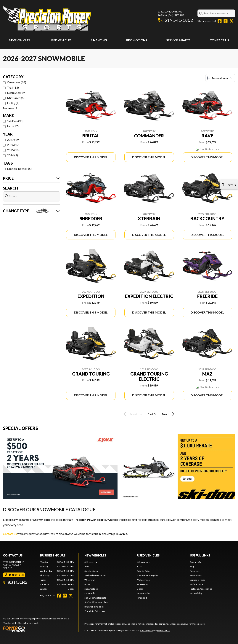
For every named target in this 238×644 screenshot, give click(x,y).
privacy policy (146, 631)
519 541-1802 (175, 20)
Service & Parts (178, 40)
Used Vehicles (61, 40)
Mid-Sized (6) (16, 98)
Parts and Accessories (201, 589)
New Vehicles (20, 40)
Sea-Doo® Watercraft (95, 598)
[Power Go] (36, 629)
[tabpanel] (57, 575)
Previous (132, 414)
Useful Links (200, 555)
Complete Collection (95, 611)
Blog (192, 566)
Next (169, 414)
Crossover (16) (17, 82)
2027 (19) (13, 140)
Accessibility (196, 593)
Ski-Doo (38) (15, 121)
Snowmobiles (91, 589)
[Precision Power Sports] (47, 18)
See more (10, 108)
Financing (99, 40)
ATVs (87, 566)
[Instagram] (226, 21)
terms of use (164, 631)
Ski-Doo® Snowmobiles (96, 602)
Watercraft (90, 580)
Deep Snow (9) (16, 93)
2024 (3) (12, 155)
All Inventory (91, 562)
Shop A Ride (24, 623)
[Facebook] (220, 21)
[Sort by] (220, 78)
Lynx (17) (13, 126)
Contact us (10, 534)
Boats (87, 584)
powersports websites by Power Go (52, 619)
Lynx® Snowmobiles (94, 607)
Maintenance (196, 584)
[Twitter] (231, 21)
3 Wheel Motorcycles (95, 575)
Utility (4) (13, 103)
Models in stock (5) (19, 169)
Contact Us (219, 40)
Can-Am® (89, 593)
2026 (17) (13, 145)
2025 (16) (13, 150)
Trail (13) (13, 87)
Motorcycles (143, 580)
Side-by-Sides (91, 571)
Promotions (137, 40)
